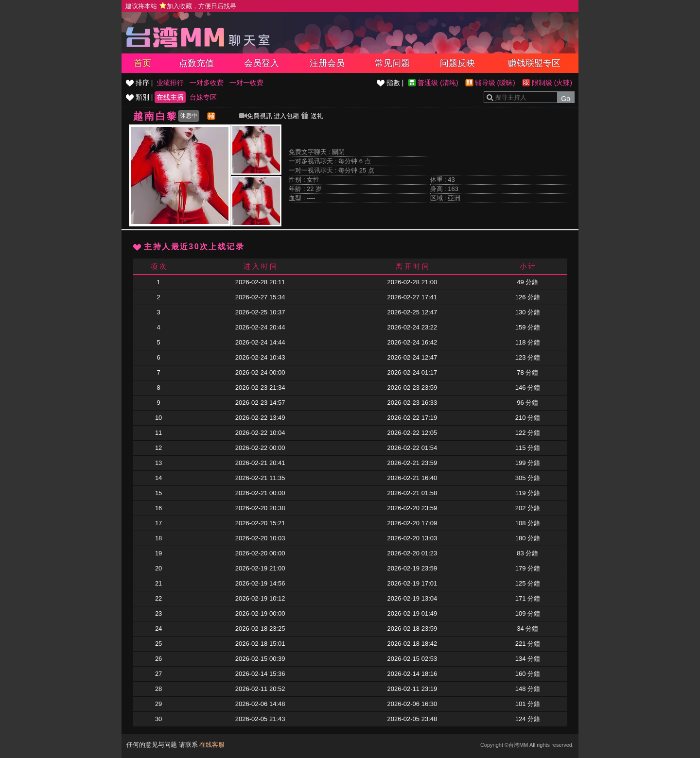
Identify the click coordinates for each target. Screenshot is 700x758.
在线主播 (170, 97)
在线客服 (212, 745)
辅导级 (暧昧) (495, 83)
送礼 (312, 116)
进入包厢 (286, 116)
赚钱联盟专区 (534, 63)
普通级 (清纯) (438, 83)
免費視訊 (256, 116)
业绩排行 (170, 83)
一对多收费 (207, 83)
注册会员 (327, 63)
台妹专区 (203, 97)
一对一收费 (246, 83)
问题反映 (457, 63)
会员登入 (262, 63)
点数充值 (196, 63)
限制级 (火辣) (552, 83)
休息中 (189, 116)
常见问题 (392, 63)
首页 (142, 63)
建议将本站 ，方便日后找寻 (181, 6)
